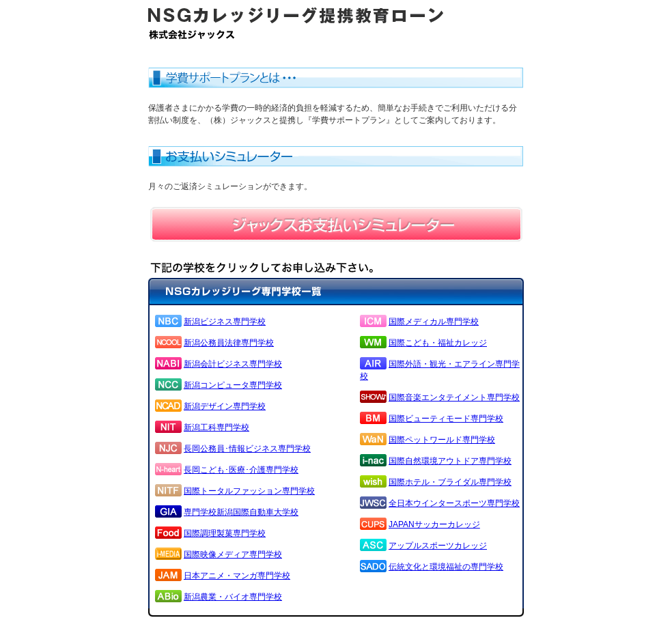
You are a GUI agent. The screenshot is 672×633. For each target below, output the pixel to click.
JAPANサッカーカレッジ (434, 524)
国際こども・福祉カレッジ (438, 343)
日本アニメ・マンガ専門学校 (237, 576)
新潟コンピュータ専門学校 (233, 385)
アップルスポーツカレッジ (438, 546)
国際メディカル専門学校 (434, 322)
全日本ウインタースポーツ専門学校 (454, 503)
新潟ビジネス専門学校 (225, 322)
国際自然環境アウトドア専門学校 (450, 461)
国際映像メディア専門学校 (233, 554)
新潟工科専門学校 (216, 427)
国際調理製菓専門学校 (225, 533)
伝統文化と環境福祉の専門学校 (446, 567)
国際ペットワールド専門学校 (442, 440)
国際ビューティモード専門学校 (446, 419)
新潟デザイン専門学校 (225, 406)
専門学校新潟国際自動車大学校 (241, 512)
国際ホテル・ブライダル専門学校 (450, 482)
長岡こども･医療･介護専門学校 (241, 470)
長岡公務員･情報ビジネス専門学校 (247, 449)
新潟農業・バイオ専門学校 (233, 597)
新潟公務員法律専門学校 (229, 343)
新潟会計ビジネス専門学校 (233, 364)
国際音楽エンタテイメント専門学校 (454, 397)
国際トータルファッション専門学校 (249, 491)
